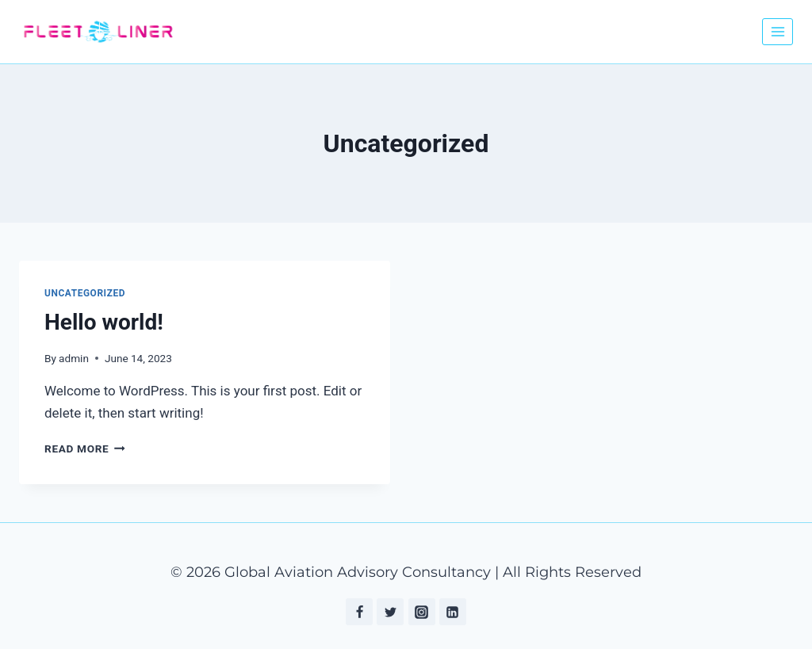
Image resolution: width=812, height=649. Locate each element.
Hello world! (104, 322)
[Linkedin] (453, 612)
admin (74, 358)
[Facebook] (359, 612)
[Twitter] (390, 612)
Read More (85, 449)
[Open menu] (778, 31)
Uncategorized (85, 293)
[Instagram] (422, 612)
